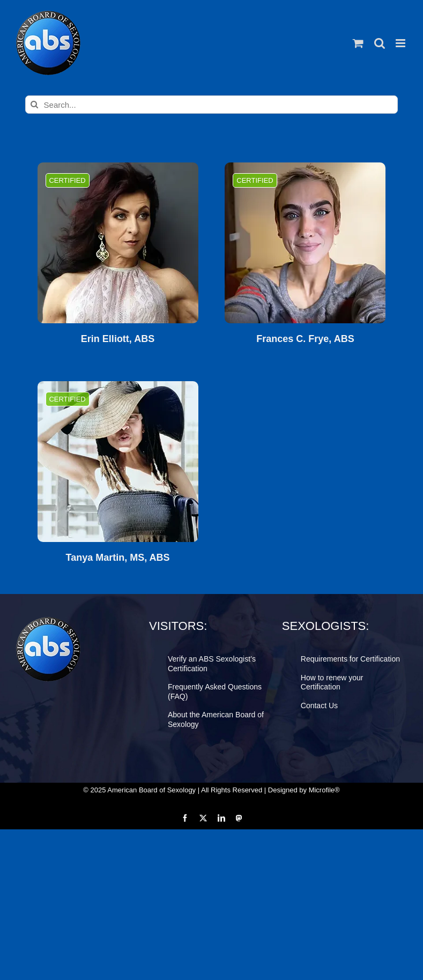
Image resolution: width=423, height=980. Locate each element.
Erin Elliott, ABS (118, 339)
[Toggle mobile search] (380, 43)
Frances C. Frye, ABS (305, 339)
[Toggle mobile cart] (358, 43)
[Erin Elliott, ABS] (118, 243)
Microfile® (324, 790)
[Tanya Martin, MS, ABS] (118, 462)
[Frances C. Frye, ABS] (305, 243)
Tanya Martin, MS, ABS (118, 558)
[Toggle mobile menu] (401, 43)
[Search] (34, 105)
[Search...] (212, 105)
